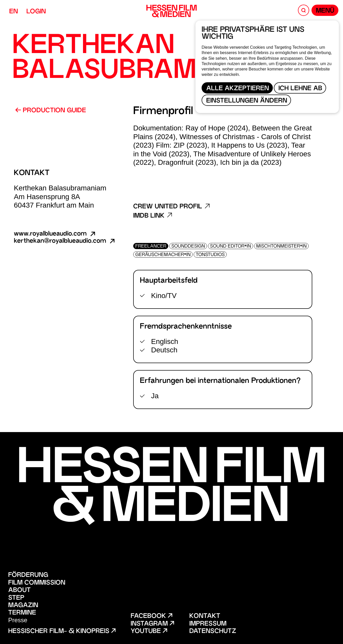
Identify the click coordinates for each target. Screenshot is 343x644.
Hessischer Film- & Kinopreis (62, 632)
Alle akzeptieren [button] (238, 89)
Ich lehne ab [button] (300, 89)
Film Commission (37, 583)
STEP (16, 598)
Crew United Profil (172, 207)
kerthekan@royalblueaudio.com (65, 241)
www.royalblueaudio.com (55, 234)
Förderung (28, 575)
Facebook (151, 616)
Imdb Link (153, 216)
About (19, 591)
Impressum (208, 624)
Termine (22, 613)
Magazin (23, 606)
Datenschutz (213, 632)
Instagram (152, 624)
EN (14, 12)
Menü (325, 11)
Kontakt (205, 616)
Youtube (149, 632)
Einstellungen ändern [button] (247, 101)
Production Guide (51, 111)
